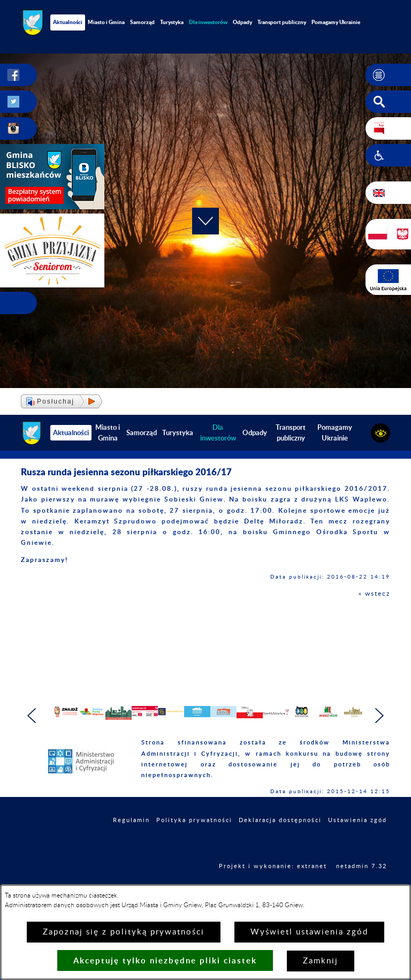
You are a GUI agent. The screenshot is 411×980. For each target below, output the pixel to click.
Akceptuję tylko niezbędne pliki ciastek (165, 960)
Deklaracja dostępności (280, 845)
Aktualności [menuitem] (68, 22)
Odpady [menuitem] (242, 22)
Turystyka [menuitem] (172, 22)
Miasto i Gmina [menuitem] (106, 22)
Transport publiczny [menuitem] (282, 22)
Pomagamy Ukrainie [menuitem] (336, 22)
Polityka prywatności (194, 845)
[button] (388, 75)
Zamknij (321, 961)
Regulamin (131, 845)
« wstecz (374, 594)
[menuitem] (208, 22)
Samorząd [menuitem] (142, 22)
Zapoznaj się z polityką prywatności (124, 932)
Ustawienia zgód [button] (357, 845)
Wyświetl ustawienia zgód (309, 932)
